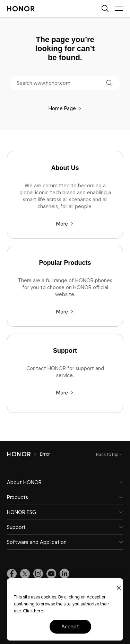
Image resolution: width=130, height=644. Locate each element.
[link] (12, 574)
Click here (33, 611)
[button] (109, 83)
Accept (70, 627)
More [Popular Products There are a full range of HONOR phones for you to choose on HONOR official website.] (65, 312)
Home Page (65, 108)
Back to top (108, 455)
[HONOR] (19, 454)
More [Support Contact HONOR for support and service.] (65, 393)
